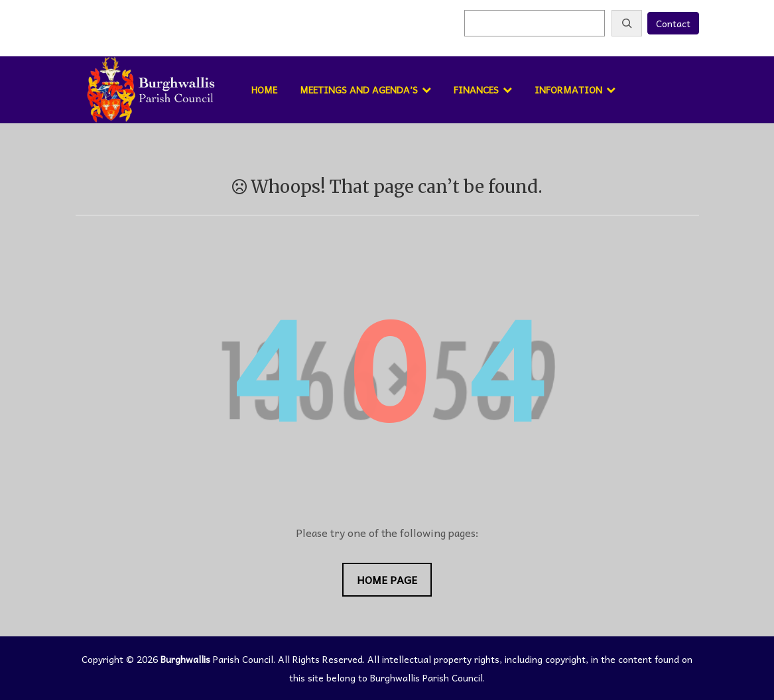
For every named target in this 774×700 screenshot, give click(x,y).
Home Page (387, 579)
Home (264, 89)
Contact (673, 23)
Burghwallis (185, 659)
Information (568, 89)
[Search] (627, 23)
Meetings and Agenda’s (359, 89)
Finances (476, 89)
